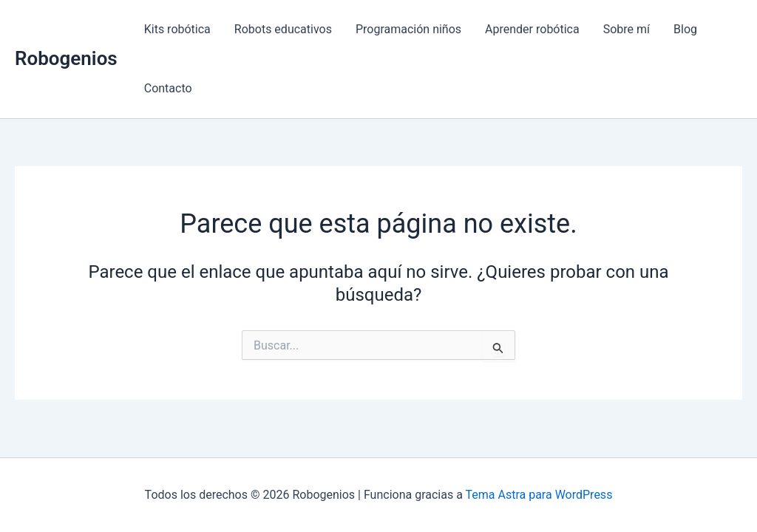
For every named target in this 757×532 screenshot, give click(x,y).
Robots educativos (283, 29)
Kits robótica (177, 29)
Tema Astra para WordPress (539, 495)
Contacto (168, 88)
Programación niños (408, 29)
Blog (685, 29)
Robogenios (66, 58)
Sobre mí (627, 29)
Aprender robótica (532, 29)
